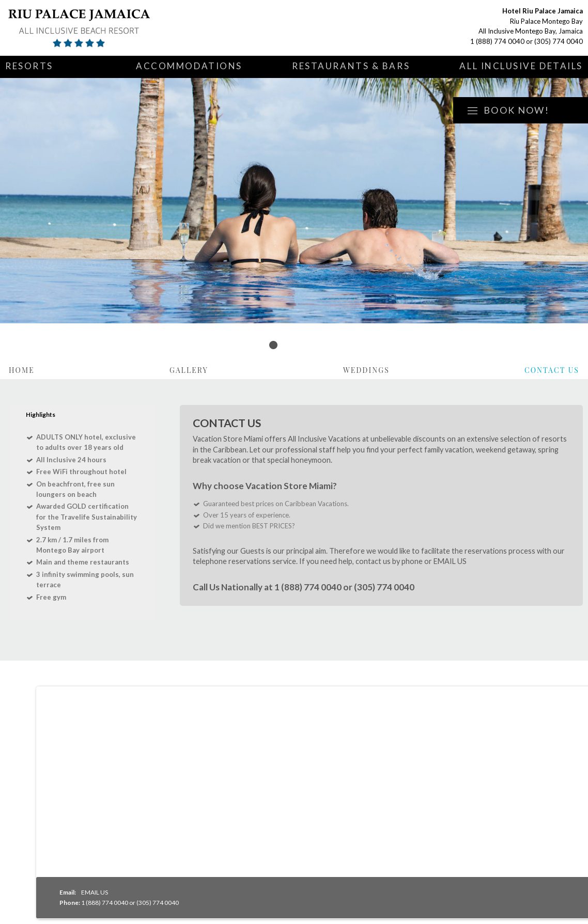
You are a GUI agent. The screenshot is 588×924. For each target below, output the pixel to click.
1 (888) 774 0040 (497, 41)
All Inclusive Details (521, 66)
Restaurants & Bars (351, 66)
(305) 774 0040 (559, 41)
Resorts (29, 66)
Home (22, 370)
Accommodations (189, 66)
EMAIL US (450, 561)
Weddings (366, 370)
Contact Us (552, 370)
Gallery (189, 370)
